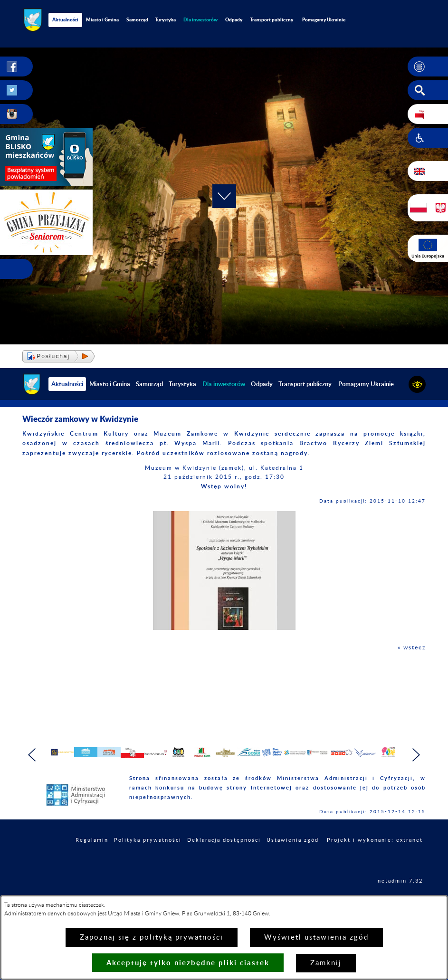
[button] (428, 67)
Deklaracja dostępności (224, 866)
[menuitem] (201, 20)
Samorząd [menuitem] (137, 19)
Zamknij (326, 963)
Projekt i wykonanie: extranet (375, 866)
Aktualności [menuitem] (65, 19)
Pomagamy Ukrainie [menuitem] (324, 19)
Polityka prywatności (148, 866)
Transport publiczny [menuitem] (272, 19)
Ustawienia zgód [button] (293, 866)
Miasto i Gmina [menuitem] (102, 19)
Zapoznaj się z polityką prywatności (152, 937)
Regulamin (92, 866)
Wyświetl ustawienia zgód (316, 937)
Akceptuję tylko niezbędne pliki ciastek (188, 963)
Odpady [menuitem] (234, 19)
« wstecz (412, 647)
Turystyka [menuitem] (165, 19)
